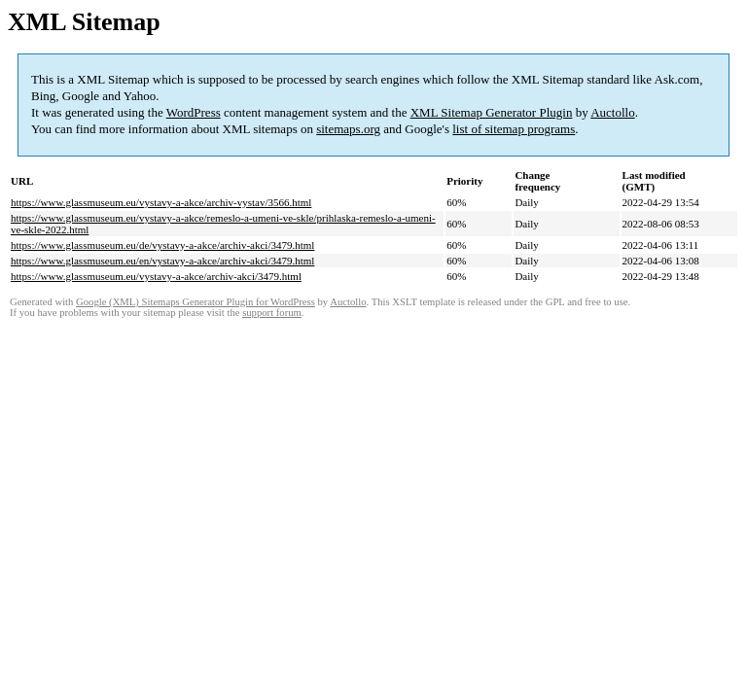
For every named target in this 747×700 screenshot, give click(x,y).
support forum (272, 313)
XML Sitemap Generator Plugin (492, 112)
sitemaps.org (348, 129)
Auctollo (613, 112)
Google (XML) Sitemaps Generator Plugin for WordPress (196, 302)
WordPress (194, 112)
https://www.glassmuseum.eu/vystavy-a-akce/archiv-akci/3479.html (156, 276)
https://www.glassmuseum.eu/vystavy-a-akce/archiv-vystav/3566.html (161, 202)
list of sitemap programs (514, 129)
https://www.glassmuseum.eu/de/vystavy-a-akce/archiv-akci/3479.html (162, 245)
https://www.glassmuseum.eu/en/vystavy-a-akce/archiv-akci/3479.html (162, 261)
